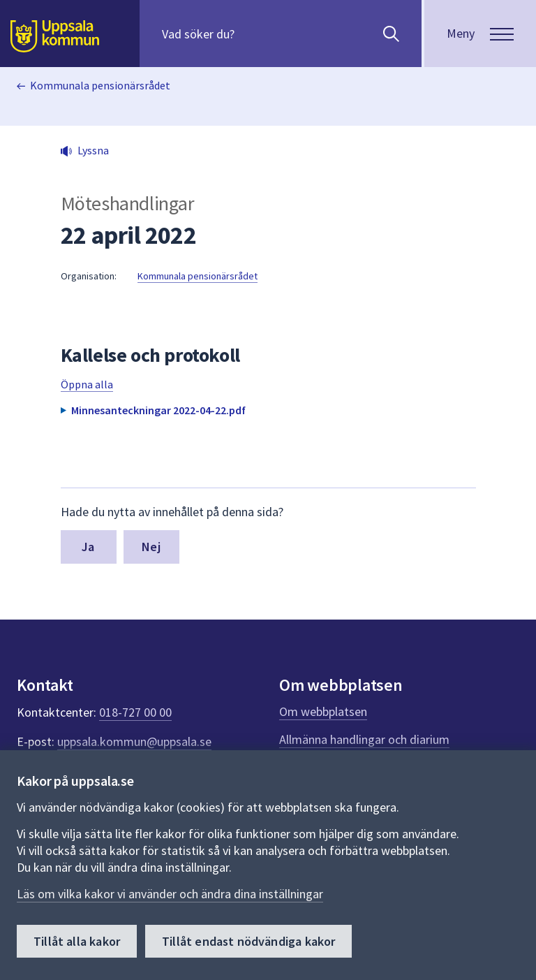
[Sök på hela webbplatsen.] (252, 34)
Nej (151, 547)
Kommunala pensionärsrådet (100, 85)
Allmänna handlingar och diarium (364, 739)
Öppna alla (87, 384)
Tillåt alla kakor (77, 941)
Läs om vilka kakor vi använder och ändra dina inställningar (170, 894)
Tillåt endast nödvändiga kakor (248, 941)
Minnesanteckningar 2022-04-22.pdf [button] (158, 410)
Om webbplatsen (323, 711)
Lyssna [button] (93, 150)
